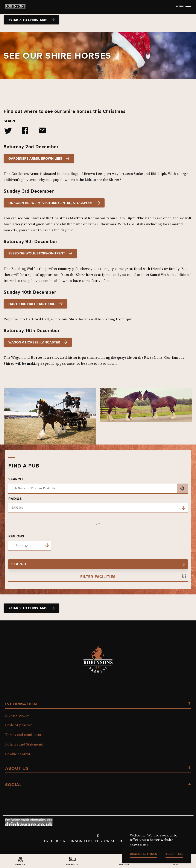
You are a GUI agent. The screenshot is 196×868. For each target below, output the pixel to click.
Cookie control (18, 754)
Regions (16, 536)
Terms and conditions (23, 735)
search (98, 564)
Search (16, 479)
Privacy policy (17, 715)
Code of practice (19, 725)
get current (182, 489)
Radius (15, 499)
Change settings (144, 854)
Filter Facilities (98, 577)
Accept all (174, 854)
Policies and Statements (24, 744)
